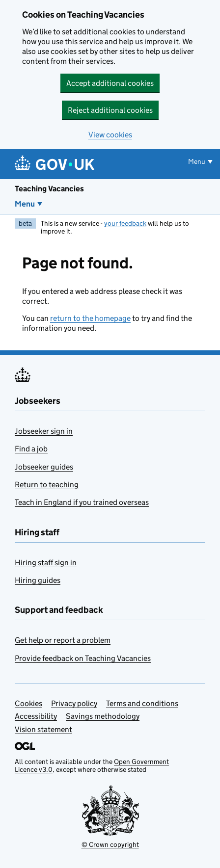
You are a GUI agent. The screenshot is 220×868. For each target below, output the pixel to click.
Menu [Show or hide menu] (197, 161)
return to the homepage (90, 318)
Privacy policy (74, 703)
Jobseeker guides (44, 467)
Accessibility (36, 716)
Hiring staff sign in (46, 563)
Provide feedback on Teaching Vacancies (83, 658)
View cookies (110, 135)
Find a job (31, 449)
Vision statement (43, 729)
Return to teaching (47, 485)
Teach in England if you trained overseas (82, 502)
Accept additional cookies (110, 83)
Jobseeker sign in (44, 431)
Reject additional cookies (110, 110)
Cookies (28, 703)
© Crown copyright (110, 844)
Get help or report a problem (63, 640)
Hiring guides (38, 580)
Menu (25, 204)
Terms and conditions (142, 703)
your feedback (125, 223)
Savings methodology (103, 716)
